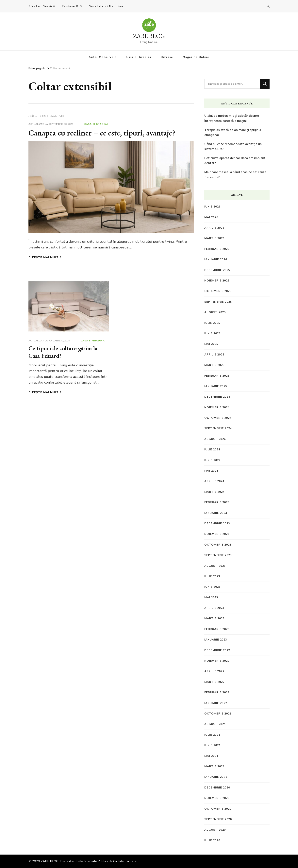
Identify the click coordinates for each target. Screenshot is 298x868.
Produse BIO (72, 6)
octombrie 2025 (218, 291)
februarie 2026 (217, 249)
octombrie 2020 (218, 809)
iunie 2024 (212, 460)
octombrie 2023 (218, 545)
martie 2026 (214, 238)
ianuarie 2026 (216, 259)
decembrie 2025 (217, 270)
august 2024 (215, 439)
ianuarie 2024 (216, 513)
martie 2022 (214, 682)
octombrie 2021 (218, 714)
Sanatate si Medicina (106, 6)
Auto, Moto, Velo (103, 57)
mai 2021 (211, 756)
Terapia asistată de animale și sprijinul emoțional (233, 133)
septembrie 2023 (218, 555)
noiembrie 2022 (217, 661)
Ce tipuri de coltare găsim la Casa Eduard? (63, 352)
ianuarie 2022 (216, 703)
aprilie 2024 (214, 481)
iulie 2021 (212, 735)
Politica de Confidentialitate (117, 861)
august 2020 (215, 830)
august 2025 (215, 312)
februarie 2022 (217, 692)
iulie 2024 (212, 450)
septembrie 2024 (218, 428)
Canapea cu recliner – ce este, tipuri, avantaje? (102, 133)
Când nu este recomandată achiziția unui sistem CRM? (234, 147)
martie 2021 (214, 766)
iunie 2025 (212, 333)
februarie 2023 (217, 629)
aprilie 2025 (214, 355)
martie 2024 (214, 492)
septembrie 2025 (218, 302)
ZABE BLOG (149, 36)
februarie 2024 (217, 502)
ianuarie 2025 (216, 386)
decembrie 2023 (217, 524)
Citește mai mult (45, 257)
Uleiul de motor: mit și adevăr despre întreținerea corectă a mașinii (232, 118)
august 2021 (215, 724)
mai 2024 (211, 471)
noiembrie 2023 (217, 534)
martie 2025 (214, 365)
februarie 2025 (217, 376)
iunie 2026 (212, 207)
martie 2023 (214, 618)
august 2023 (215, 566)
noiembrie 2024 (217, 407)
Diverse (167, 57)
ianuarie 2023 (216, 640)
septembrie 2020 (218, 819)
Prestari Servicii (42, 6)
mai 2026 (211, 217)
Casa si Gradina (139, 57)
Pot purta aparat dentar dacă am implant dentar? (235, 161)
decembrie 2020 (217, 788)
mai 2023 (211, 597)
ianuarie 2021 (216, 777)
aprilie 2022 (214, 671)
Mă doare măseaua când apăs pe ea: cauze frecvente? (235, 175)
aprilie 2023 (214, 608)
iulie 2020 (212, 840)
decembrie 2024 (217, 397)
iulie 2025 (212, 323)
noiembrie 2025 (217, 281)
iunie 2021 (212, 745)
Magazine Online (196, 57)
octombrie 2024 (218, 418)
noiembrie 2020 (217, 798)
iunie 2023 (212, 587)
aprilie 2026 (214, 228)
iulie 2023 (212, 576)
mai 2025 (211, 344)
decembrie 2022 (217, 650)
